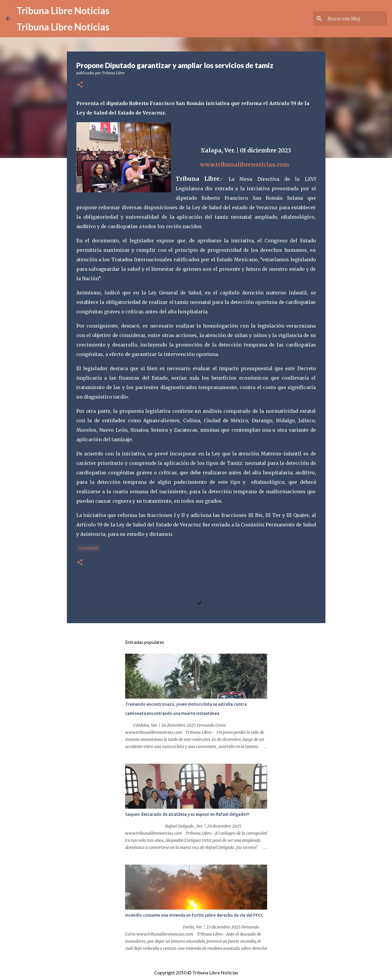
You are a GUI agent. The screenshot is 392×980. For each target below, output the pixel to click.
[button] (80, 85)
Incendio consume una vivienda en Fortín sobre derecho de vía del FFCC (194, 915)
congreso (88, 548)
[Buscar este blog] (356, 19)
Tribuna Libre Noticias (63, 11)
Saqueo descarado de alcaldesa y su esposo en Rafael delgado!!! (187, 814)
